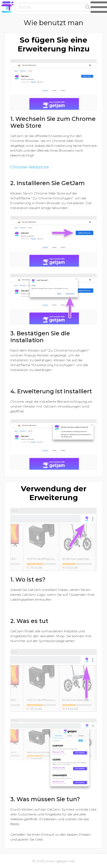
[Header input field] (53, 7)
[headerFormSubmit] (88, 7)
